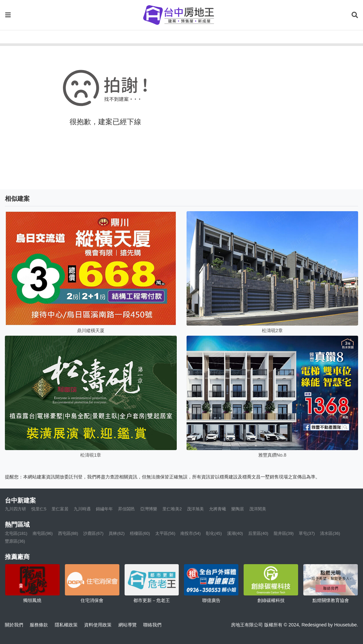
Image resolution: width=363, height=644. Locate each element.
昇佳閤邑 (127, 509)
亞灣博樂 (149, 509)
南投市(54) (190, 533)
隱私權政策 (66, 625)
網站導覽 (128, 625)
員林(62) (117, 533)
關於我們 (14, 625)
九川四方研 (15, 509)
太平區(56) (165, 533)
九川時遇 (82, 509)
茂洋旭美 (195, 509)
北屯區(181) (16, 533)
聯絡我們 (152, 625)
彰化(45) (214, 533)
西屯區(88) (68, 533)
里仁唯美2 (172, 509)
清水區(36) (330, 533)
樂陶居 (238, 509)
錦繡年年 (104, 509)
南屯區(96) (43, 533)
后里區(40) (258, 533)
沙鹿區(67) (93, 533)
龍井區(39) (284, 533)
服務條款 (39, 625)
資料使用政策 (98, 625)
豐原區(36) (15, 541)
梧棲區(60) (140, 533)
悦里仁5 (39, 509)
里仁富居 (60, 509)
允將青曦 (218, 509)
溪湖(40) (235, 533)
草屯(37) (307, 533)
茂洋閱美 (258, 509)
